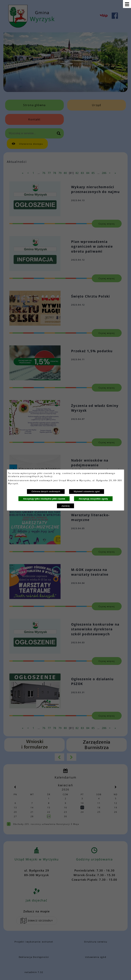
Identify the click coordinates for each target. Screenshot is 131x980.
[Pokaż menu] (127, 4)
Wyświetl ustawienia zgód (87, 491)
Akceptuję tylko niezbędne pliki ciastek (44, 499)
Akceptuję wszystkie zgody (93, 499)
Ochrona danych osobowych (46, 491)
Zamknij (66, 506)
